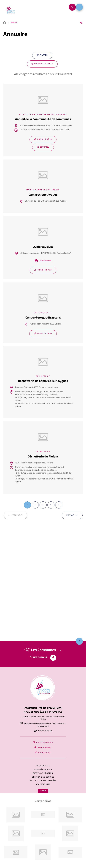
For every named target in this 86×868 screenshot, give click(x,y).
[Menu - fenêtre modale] (79, 7)
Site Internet (46, 261)
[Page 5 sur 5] (59, 505)
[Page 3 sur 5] (43, 505)
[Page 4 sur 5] (51, 505)
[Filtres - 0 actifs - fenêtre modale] (42, 55)
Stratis (43, 791)
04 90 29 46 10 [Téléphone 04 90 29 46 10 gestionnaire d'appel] (45, 731)
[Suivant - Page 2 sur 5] (72, 515)
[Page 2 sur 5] (35, 505)
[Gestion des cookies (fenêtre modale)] (43, 777)
